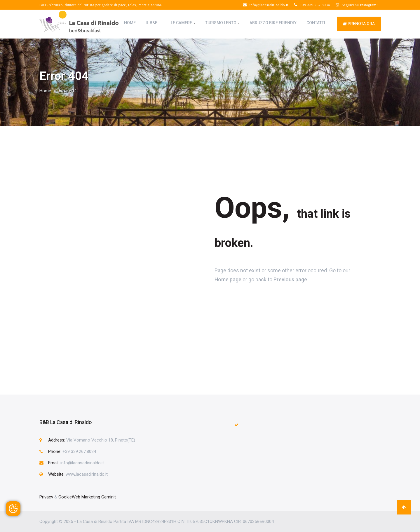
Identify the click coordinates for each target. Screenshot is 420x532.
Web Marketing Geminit (94, 497)
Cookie (65, 497)
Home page (228, 279)
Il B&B (153, 23)
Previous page (290, 279)
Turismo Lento (222, 23)
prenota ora (359, 24)
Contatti (316, 23)
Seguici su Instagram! (357, 5)
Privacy (46, 497)
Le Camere (183, 23)
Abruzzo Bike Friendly (273, 23)
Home (130, 23)
